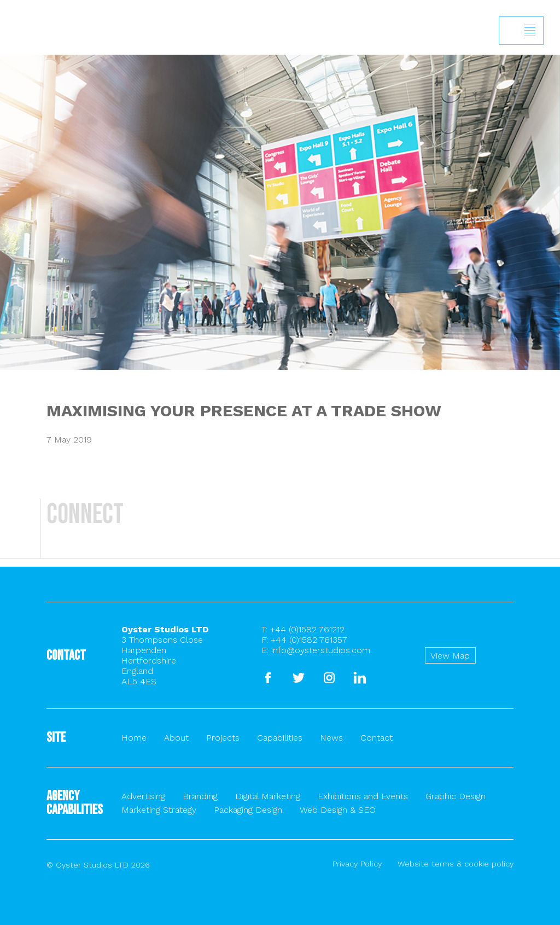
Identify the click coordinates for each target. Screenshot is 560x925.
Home (134, 738)
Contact (377, 738)
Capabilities (280, 738)
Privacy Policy (357, 864)
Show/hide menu (530, 31)
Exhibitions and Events (363, 796)
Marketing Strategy (159, 810)
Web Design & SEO (338, 810)
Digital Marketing (268, 796)
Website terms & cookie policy (456, 864)
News (331, 738)
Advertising (143, 796)
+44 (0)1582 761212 (307, 629)
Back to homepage (15, 56)
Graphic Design (456, 796)
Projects (223, 738)
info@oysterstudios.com (321, 650)
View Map (450, 656)
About (176, 738)
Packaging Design (248, 810)
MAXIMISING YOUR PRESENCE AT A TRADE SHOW (244, 411)
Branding (200, 796)
